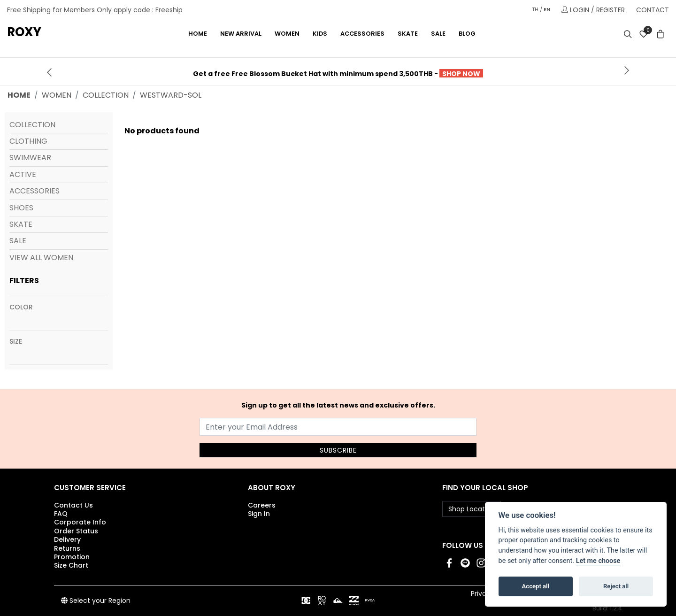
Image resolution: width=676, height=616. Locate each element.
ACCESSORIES (362, 34)
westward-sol (171, 95)
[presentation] (49, 71)
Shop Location (472, 509)
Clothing (28, 141)
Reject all (616, 586)
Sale (438, 34)
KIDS (320, 34)
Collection (32, 125)
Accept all (536, 586)
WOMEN (287, 34)
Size (16, 341)
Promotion (72, 557)
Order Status (76, 531)
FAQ (61, 514)
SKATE (408, 34)
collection (106, 95)
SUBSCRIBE (338, 450)
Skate (21, 224)
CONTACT (653, 10)
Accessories (35, 191)
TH (535, 9)
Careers (262, 505)
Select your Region (96, 601)
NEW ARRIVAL (241, 34)
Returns (67, 548)
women (57, 95)
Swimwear (30, 158)
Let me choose (598, 561)
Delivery (67, 539)
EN (547, 9)
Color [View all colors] (21, 307)
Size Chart (71, 565)
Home (198, 34)
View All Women (41, 258)
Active (23, 174)
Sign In (259, 514)
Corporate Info (80, 522)
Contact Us (73, 505)
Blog (467, 34)
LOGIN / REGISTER (593, 10)
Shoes (21, 208)
